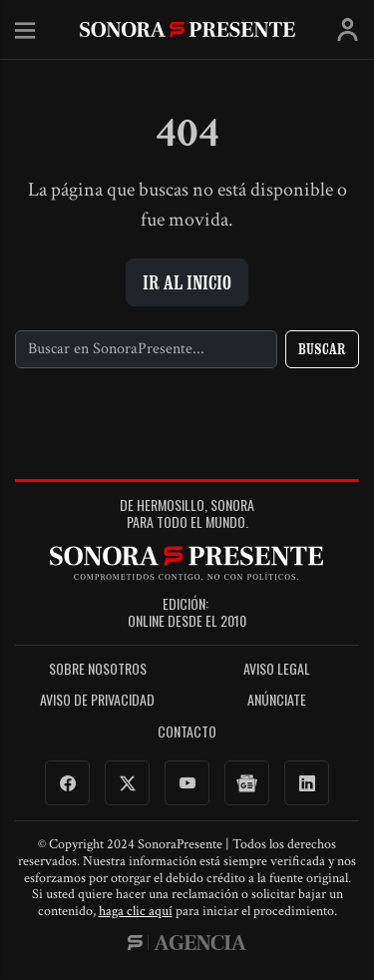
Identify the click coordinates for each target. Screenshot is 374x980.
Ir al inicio (187, 282)
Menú (25, 31)
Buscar (322, 349)
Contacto (187, 732)
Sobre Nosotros (98, 669)
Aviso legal (277, 669)
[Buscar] (146, 349)
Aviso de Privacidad (97, 700)
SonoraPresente (187, 29)
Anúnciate (277, 700)
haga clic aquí (136, 911)
